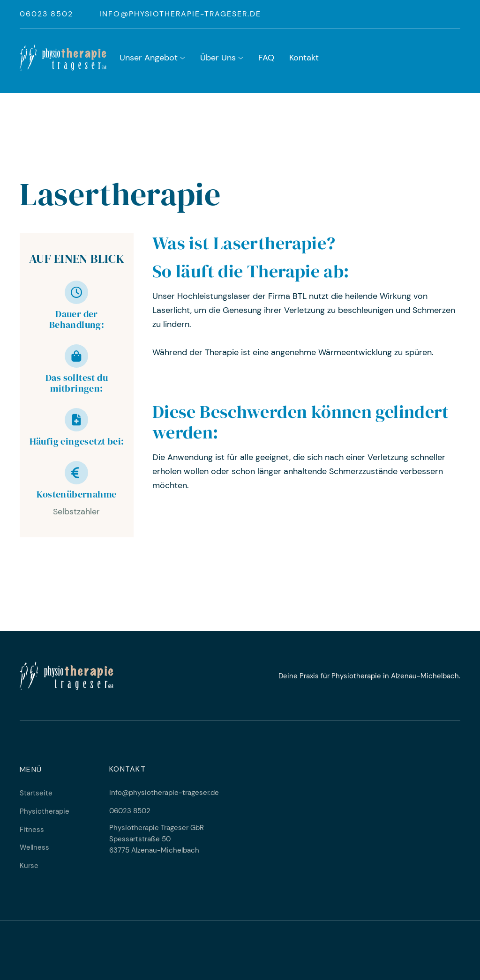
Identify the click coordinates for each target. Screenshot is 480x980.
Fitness (32, 834)
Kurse (29, 870)
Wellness (34, 852)
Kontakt (304, 58)
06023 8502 (46, 14)
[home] (63, 58)
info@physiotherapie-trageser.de (180, 14)
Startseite (36, 798)
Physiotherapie (45, 816)
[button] (152, 59)
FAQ (266, 58)
